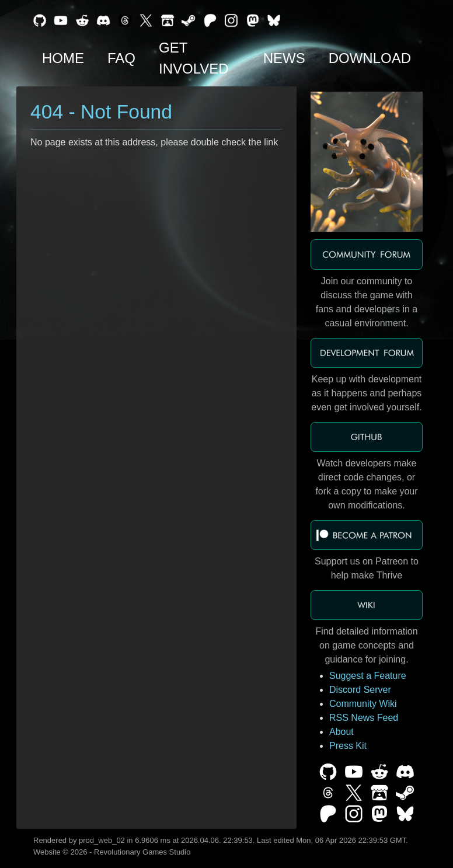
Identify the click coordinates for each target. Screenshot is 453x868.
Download (370, 58)
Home (63, 58)
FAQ (121, 58)
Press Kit (348, 746)
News (284, 58)
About (342, 732)
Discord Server (360, 690)
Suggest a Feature (368, 676)
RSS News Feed (364, 718)
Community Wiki (363, 704)
